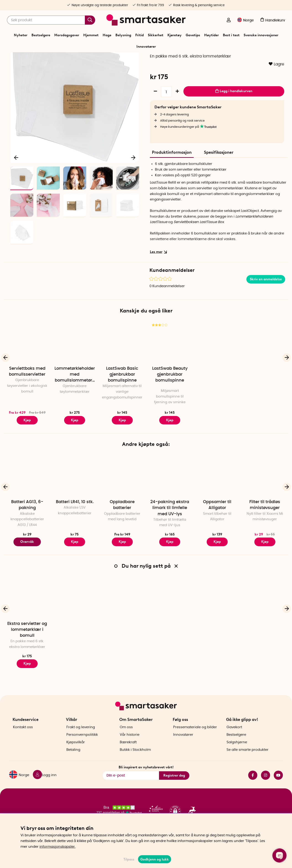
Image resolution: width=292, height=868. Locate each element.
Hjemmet (91, 35)
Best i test (231, 35)
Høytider (211, 35)
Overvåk (27, 569)
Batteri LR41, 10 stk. (75, 529)
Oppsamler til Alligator (217, 532)
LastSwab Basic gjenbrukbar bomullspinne (122, 402)
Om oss (126, 741)
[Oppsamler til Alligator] (217, 503)
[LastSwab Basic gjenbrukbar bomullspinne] (122, 369)
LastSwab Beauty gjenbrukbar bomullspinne (170, 402)
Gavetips (193, 35)
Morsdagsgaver (67, 35)
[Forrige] (16, 183)
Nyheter (21, 35)
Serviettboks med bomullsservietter (27, 399)
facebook (253, 789)
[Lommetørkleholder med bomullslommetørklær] (75, 369)
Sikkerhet (156, 35)
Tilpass (129, 859)
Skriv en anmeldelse (266, 306)
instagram (266, 789)
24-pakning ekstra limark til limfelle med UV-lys (170, 535)
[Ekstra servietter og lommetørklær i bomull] (27, 624)
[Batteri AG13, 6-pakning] (27, 503)
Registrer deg (174, 789)
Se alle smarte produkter (248, 763)
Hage (107, 35)
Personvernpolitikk (82, 748)
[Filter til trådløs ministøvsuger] (265, 503)
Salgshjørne (237, 756)
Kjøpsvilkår (76, 756)
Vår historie (130, 748)
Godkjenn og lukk (155, 859)
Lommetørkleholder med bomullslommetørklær (75, 402)
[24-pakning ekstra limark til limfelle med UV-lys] (170, 503)
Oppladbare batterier (122, 532)
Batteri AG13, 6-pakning (27, 532)
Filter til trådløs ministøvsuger (265, 532)
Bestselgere (41, 35)
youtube (278, 789)
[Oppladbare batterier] (122, 503)
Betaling (73, 763)
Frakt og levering (81, 741)
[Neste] (133, 183)
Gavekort (234, 741)
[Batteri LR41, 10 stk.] (75, 503)
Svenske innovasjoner (261, 35)
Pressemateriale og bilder (195, 741)
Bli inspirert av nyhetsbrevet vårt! (146, 781)
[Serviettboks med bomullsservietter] (27, 369)
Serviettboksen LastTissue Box (199, 249)
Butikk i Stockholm (135, 763)
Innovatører (146, 47)
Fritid (139, 35)
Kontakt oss (23, 741)
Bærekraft (128, 756)
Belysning (123, 35)
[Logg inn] (229, 21)
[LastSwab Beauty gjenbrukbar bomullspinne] (170, 369)
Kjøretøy (175, 35)
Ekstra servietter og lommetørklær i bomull (27, 657)
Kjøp (27, 447)
